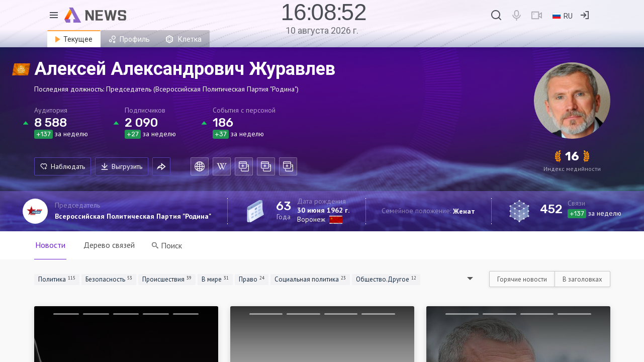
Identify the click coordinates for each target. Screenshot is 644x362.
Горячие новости (522, 279)
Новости (50, 245)
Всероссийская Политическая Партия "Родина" (133, 216)
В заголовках (582, 279)
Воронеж (311, 219)
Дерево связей (109, 245)
